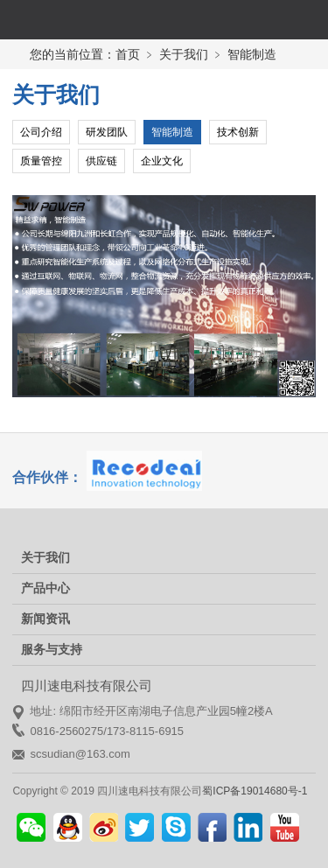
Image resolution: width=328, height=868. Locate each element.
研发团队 (107, 132)
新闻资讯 (45, 619)
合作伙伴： (47, 478)
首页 (128, 54)
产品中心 (45, 588)
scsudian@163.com (80, 754)
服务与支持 (52, 649)
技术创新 (238, 132)
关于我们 (45, 557)
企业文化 (162, 161)
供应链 (101, 161)
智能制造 (172, 132)
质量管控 (41, 161)
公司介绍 (41, 132)
